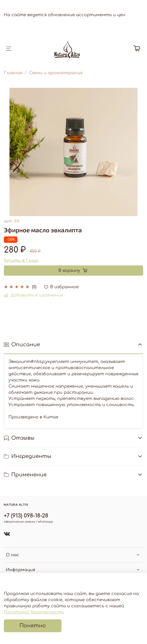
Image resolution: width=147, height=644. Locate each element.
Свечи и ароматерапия (56, 73)
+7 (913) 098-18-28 (26, 516)
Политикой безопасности (34, 612)
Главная (13, 73)
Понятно (33, 626)
